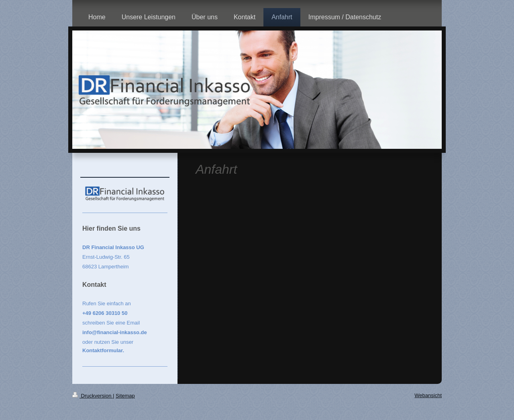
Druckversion (93, 396)
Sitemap (125, 396)
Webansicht (428, 395)
